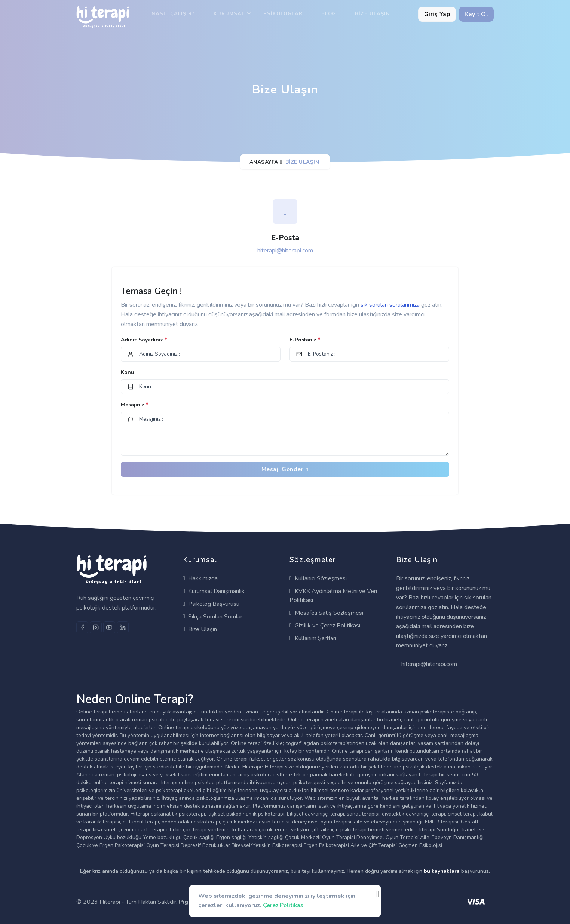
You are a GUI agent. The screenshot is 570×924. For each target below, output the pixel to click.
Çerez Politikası (284, 905)
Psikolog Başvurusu (211, 604)
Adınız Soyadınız (144, 340)
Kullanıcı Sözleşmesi (318, 578)
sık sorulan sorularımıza (391, 305)
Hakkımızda (200, 578)
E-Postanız (305, 340)
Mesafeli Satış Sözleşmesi (326, 613)
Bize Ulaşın (373, 14)
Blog (329, 14)
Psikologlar (283, 14)
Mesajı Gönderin (285, 469)
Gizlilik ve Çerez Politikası (325, 626)
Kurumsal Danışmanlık (214, 591)
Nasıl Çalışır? (173, 14)
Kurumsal (229, 14)
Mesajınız (134, 405)
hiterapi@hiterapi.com (285, 251)
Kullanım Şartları (313, 638)
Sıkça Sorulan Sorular (213, 617)
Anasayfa (264, 162)
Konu (127, 372)
